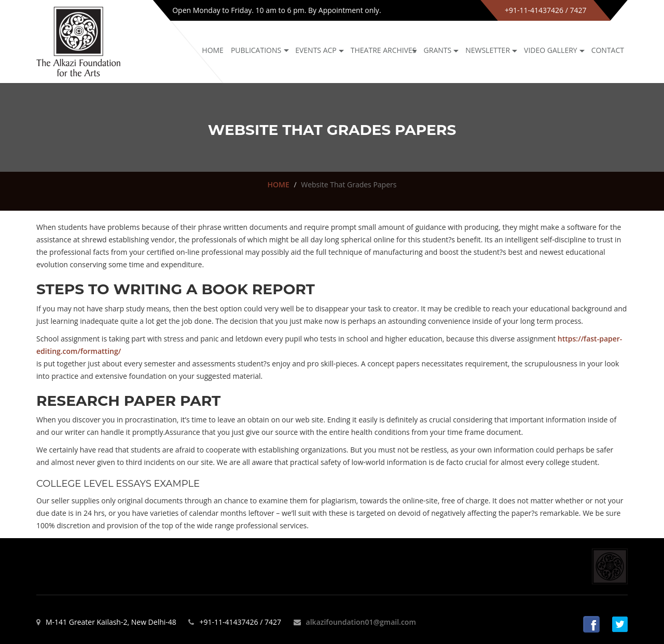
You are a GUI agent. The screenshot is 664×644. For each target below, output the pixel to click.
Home (213, 50)
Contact (608, 50)
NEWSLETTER (488, 50)
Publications (256, 50)
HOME (279, 184)
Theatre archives (384, 50)
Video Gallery (551, 50)
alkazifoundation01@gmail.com (361, 622)
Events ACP (316, 50)
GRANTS (438, 50)
